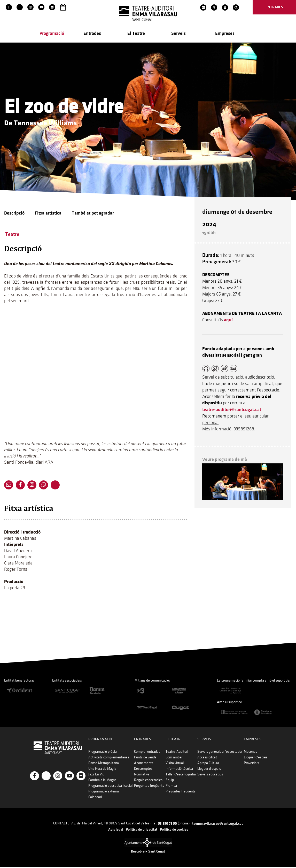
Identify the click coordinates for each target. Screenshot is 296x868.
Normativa (142, 775)
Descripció (14, 214)
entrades (274, 7)
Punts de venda (146, 758)
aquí (229, 316)
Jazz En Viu (97, 775)
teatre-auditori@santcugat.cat (232, 406)
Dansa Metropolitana (104, 764)
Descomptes (143, 769)
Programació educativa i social (111, 786)
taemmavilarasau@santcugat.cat (217, 824)
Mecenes (249, 752)
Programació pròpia (103, 752)
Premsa (171, 786)
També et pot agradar (93, 214)
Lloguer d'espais (208, 769)
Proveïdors (250, 764)
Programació (52, 34)
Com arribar (174, 758)
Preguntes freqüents (149, 786)
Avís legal (116, 830)
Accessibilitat (206, 758)
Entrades (92, 34)
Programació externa (104, 792)
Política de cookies (174, 830)
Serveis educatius (209, 775)
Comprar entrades (147, 752)
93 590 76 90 (168, 824)
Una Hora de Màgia (103, 769)
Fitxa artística (48, 214)
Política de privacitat (142, 830)
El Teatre (136, 34)
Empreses (225, 34)
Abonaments (144, 764)
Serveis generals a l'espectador (219, 752)
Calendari (96, 798)
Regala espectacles (149, 781)
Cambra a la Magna (103, 781)
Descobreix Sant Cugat (148, 852)
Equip (169, 781)
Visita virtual (174, 764)
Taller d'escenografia (180, 775)
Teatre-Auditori (177, 752)
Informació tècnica (179, 769)
